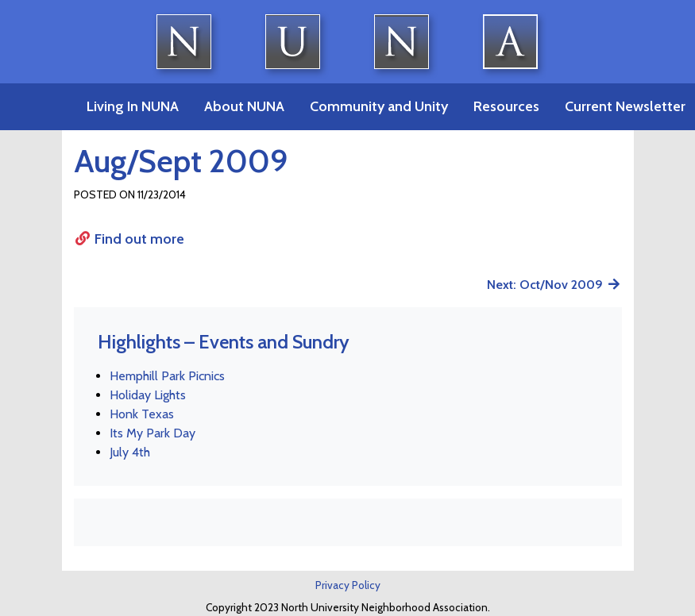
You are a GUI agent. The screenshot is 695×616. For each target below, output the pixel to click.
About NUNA (244, 106)
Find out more (129, 239)
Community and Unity (379, 106)
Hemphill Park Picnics (167, 376)
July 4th (130, 452)
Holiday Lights (148, 395)
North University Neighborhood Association (347, 42)
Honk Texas (142, 414)
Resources (506, 106)
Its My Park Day (153, 433)
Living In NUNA (133, 106)
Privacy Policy (348, 585)
